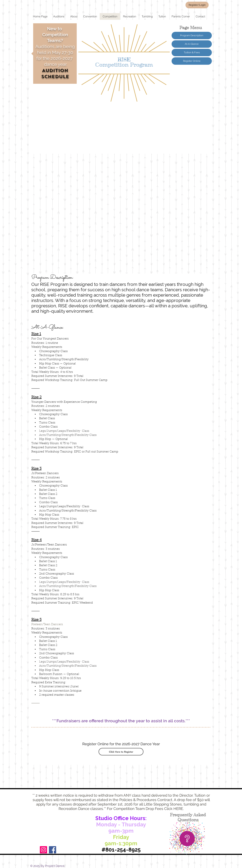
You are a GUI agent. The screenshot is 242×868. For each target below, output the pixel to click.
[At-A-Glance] (192, 44)
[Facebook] (53, 850)
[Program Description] (192, 36)
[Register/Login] (197, 5)
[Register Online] (192, 61)
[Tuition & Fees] (192, 53)
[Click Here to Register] (121, 752)
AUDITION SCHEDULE (55, 74)
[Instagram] (43, 850)
